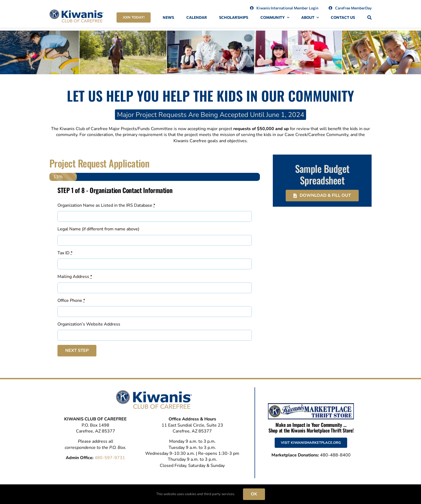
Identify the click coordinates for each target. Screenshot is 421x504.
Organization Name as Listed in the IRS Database (106, 205)
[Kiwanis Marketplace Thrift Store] (311, 405)
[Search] (369, 18)
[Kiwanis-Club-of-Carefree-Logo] (77, 12)
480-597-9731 (110, 458)
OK (254, 494)
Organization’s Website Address (89, 324)
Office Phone (71, 301)
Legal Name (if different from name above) (98, 229)
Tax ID (65, 253)
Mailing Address (75, 277)
